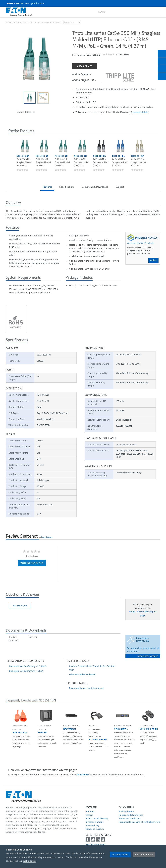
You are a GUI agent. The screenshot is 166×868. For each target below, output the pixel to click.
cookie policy (29, 861)
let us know (83, 775)
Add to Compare (82, 74)
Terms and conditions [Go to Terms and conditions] (130, 818)
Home (9, 22)
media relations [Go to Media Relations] (127, 811)
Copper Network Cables (48, 22)
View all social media (96, 845)
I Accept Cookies (120, 855)
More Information (144, 855)
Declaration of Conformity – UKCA (26, 671)
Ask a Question (20, 606)
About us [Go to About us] (90, 811)
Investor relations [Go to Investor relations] (95, 822)
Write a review (122, 54)
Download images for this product (86, 688)
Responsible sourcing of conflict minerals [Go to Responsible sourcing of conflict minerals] (140, 822)
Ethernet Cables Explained (82, 674)
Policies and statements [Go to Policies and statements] (131, 815)
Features (47, 187)
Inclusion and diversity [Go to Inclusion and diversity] (97, 818)
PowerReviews (47, 537)
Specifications (67, 187)
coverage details (140, 112)
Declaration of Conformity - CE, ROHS (28, 666)
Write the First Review (32, 563)
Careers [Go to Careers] (89, 815)
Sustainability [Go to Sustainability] (92, 825)
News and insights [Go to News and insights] (95, 829)
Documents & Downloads (95, 187)
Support (120, 187)
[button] (11, 155)
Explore (153, 260)
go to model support (148, 656)
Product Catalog (23, 22)
